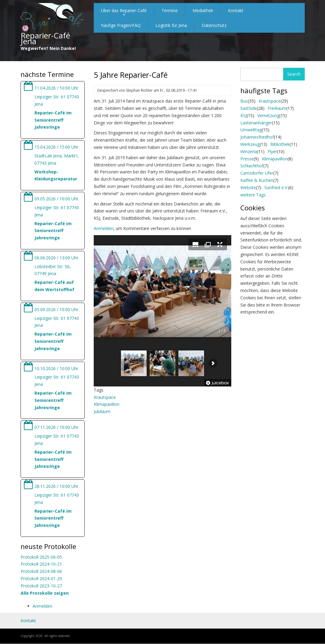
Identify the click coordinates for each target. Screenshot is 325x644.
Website (248, 187)
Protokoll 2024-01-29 (41, 578)
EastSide (249, 108)
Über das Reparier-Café (124, 13)
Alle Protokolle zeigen (45, 593)
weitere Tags (253, 195)
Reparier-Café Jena (45, 38)
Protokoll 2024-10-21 (41, 564)
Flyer (272, 151)
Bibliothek (280, 144)
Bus (244, 101)
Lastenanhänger (256, 123)
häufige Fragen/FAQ (121, 25)
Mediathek (203, 10)
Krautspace (105, 397)
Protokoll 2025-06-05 (41, 557)
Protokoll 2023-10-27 (41, 586)
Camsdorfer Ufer (257, 173)
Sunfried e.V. (276, 187)
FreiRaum (277, 108)
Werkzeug (250, 144)
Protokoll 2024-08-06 (41, 571)
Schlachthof (252, 166)
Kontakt (236, 10)
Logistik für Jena (171, 25)
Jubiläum (102, 411)
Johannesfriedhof (257, 137)
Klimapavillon (107, 404)
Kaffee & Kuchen (257, 180)
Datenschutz (214, 25)
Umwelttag (251, 130)
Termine (170, 10)
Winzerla (249, 151)
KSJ (244, 115)
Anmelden (42, 606)
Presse (247, 159)
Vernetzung (268, 115)
